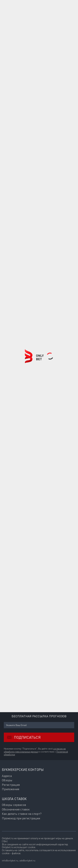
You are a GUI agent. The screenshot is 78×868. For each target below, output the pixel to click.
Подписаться (22, 737)
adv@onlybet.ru (27, 861)
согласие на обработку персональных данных (35, 750)
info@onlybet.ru (10, 861)
